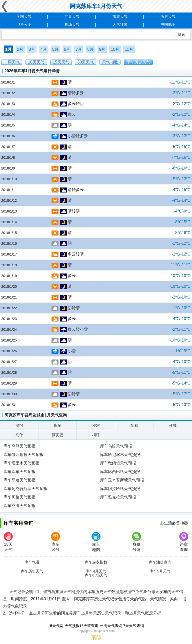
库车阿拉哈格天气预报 (120, 489)
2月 (20, 49)
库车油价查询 (160, 562)
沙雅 (96, 425)
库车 (57, 425)
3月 (32, 49)
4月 (44, 49)
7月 (79, 49)
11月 (129, 49)
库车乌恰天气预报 (116, 446)
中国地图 (168, 24)
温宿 (19, 425)
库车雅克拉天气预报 (118, 497)
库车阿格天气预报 (19, 497)
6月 (67, 49)
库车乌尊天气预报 (19, 446)
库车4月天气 (96, 571)
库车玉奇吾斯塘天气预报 (122, 480)
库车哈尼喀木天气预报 (120, 455)
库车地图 (96, 542)
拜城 (173, 425)
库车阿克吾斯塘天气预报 (25, 489)
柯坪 (96, 435)
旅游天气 (120, 16)
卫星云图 (24, 24)
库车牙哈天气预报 (19, 480)
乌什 (19, 435)
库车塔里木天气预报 (21, 463)
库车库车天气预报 (19, 472)
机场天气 (72, 24)
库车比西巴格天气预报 (120, 472)
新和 (134, 425)
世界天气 (72, 16)
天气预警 (120, 24)
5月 (55, 49)
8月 (90, 49)
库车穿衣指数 (96, 562)
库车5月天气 (160, 571)
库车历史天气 (32, 571)
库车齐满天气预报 (19, 506)
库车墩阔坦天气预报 (118, 463)
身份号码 (136, 542)
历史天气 (168, 16)
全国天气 (24, 16)
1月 (8, 49)
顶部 (96, 637)
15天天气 (8, 542)
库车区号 (55, 542)
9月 (102, 49)
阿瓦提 (58, 435)
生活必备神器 (174, 523)
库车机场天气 (96, 575)
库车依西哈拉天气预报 (23, 455)
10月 (115, 49)
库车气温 (32, 562)
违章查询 (184, 542)
